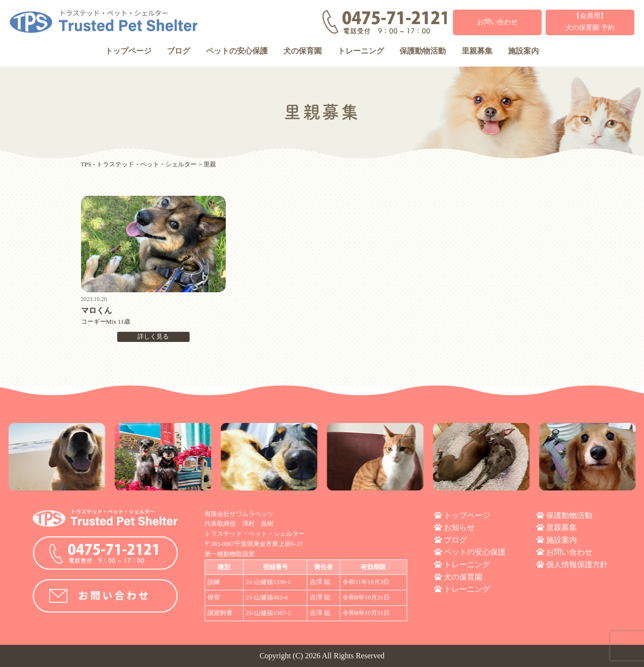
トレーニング (361, 51)
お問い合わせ (497, 22)
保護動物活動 (423, 51)
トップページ (128, 51)
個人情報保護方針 (577, 565)
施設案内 (523, 51)
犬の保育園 (302, 51)
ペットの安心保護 (237, 51)
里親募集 (477, 51)
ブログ (178, 51)
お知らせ (459, 527)
